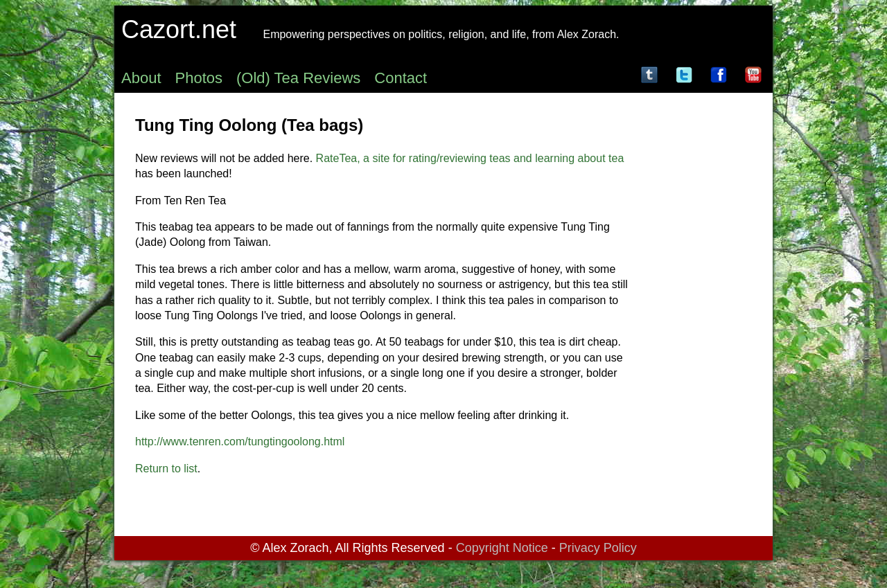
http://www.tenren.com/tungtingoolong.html (240, 442)
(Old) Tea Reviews (298, 78)
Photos (199, 78)
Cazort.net (179, 29)
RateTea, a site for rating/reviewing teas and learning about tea (470, 158)
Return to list (166, 469)
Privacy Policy (598, 548)
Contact (401, 78)
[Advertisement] (696, 308)
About (141, 78)
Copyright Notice (502, 548)
